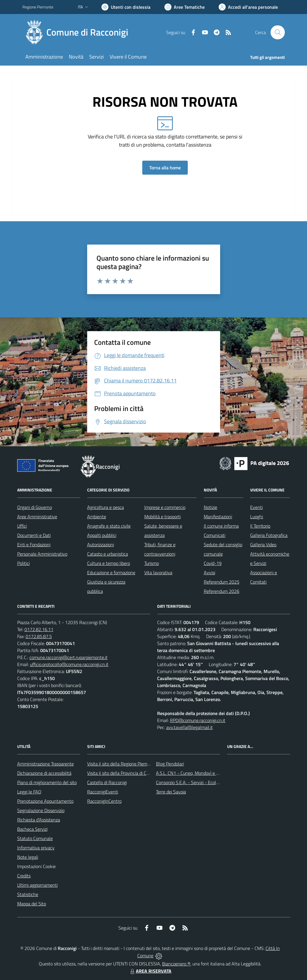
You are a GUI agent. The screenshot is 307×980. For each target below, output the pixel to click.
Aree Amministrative (37, 517)
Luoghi (257, 517)
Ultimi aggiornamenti (37, 885)
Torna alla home (165, 168)
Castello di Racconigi (107, 782)
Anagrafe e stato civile (109, 526)
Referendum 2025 (222, 582)
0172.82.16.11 (39, 629)
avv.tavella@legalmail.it (190, 727)
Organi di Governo (35, 507)
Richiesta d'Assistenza (39, 820)
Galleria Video (263, 545)
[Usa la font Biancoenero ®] (126, 7)
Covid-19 (213, 563)
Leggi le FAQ (29, 792)
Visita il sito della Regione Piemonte (122, 764)
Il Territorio (260, 526)
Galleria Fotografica (269, 535)
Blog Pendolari (170, 764)
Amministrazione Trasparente (45, 764)
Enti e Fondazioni (34, 545)
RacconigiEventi (103, 792)
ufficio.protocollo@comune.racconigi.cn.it (69, 664)
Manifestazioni (218, 517)
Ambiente (97, 517)
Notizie (210, 507)
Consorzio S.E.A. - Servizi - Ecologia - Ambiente (202, 782)
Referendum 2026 (222, 591)
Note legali (28, 857)
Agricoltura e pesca (106, 507)
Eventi (256, 507)
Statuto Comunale (35, 838)
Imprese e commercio (165, 507)
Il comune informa (221, 526)
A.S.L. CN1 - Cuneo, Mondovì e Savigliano (196, 773)
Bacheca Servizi (32, 829)
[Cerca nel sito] (278, 32)
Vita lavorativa (158, 572)
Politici (23, 563)
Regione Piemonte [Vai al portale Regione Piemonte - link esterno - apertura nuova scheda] (38, 7)
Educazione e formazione (111, 572)
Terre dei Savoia (171, 792)
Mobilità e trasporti (163, 517)
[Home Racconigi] (79, 32)
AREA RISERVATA (150, 971)
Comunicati (215, 535)
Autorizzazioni (101, 545)
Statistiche (28, 894)
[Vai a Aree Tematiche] (185, 7)
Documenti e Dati (34, 535)
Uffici (22, 526)
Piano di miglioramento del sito (47, 782)
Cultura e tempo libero (109, 563)
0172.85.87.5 (39, 636)
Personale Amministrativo (42, 554)
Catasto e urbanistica (108, 554)
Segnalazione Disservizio (41, 810)
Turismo (152, 563)
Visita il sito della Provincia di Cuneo (122, 773)
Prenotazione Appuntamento (45, 801)
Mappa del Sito (32, 904)
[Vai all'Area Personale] (248, 7)
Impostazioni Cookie (36, 866)
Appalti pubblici (102, 535)
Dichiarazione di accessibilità (44, 773)
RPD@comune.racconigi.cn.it (198, 720)
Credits (24, 876)
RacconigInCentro (104, 801)
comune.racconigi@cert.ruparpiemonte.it (69, 657)
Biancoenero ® (176, 964)
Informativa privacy (36, 848)
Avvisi (209, 572)
